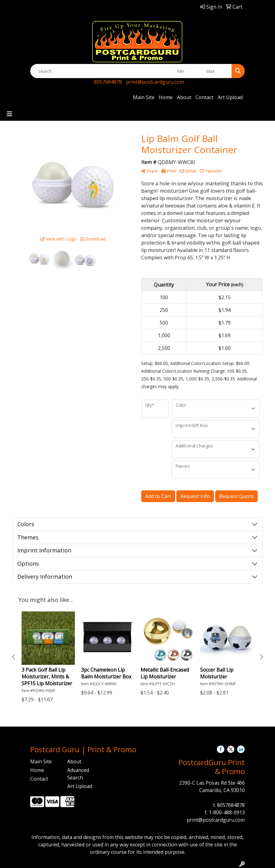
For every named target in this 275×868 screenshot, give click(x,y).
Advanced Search (78, 774)
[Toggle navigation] (10, 114)
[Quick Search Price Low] (188, 71)
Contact (204, 97)
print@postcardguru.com (155, 82)
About (184, 97)
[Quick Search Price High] (217, 71)
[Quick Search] (102, 71)
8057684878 (108, 82)
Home (166, 97)
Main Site (144, 97)
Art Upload (230, 97)
